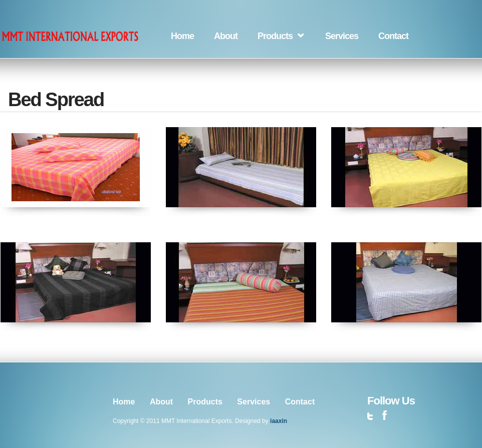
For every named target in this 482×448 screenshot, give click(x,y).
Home (182, 36)
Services (342, 36)
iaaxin (279, 421)
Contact (393, 36)
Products (275, 36)
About (226, 36)
